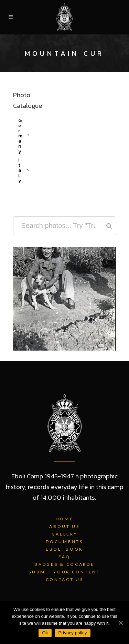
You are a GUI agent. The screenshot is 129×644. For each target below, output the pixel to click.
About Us (64, 526)
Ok (45, 633)
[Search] (109, 226)
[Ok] (120, 623)
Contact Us (65, 579)
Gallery (65, 534)
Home (65, 519)
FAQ (64, 557)
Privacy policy (73, 633)
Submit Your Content (64, 572)
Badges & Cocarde (64, 564)
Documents (64, 542)
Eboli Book (64, 549)
